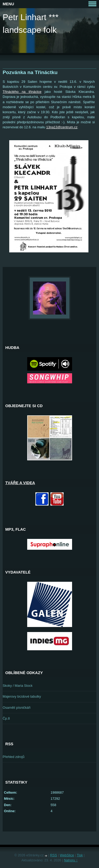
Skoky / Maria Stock (18, 686)
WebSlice (67, 855)
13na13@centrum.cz (62, 127)
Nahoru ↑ (71, 860)
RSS (54, 855)
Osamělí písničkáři (16, 708)
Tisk (80, 855)
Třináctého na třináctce (22, 92)
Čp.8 (6, 718)
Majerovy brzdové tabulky (22, 696)
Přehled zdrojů (14, 757)
